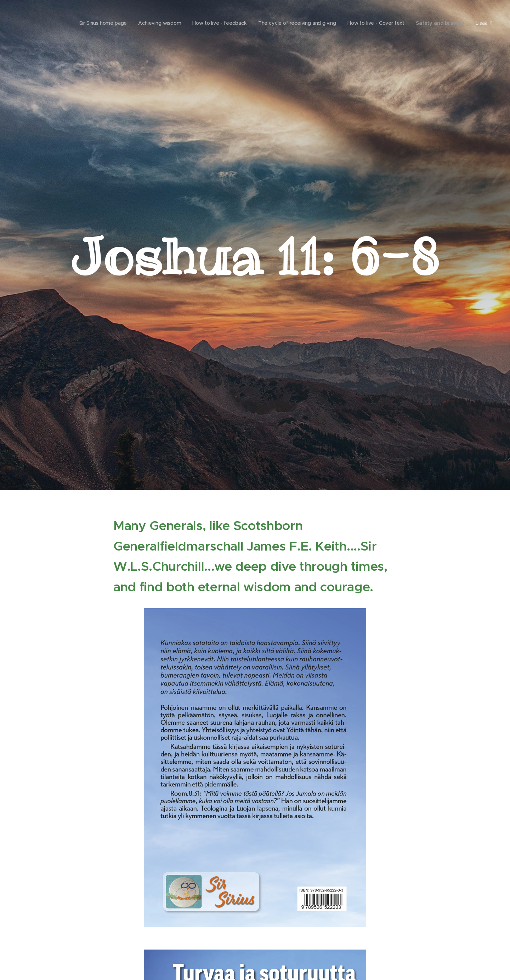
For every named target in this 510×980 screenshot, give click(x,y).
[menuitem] (98, 23)
